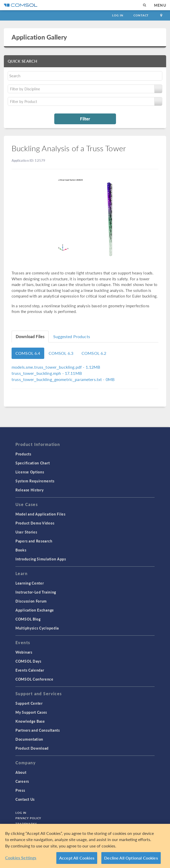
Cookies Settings (21, 858)
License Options (30, 472)
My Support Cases (31, 712)
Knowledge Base (30, 721)
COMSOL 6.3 (61, 353)
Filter (85, 119)
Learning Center (30, 583)
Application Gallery (39, 37)
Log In (118, 15)
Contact (141, 15)
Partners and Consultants (38, 730)
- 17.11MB (47, 373)
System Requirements (35, 481)
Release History (30, 490)
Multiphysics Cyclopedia (37, 628)
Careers (22, 781)
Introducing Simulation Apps (41, 559)
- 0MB (63, 379)
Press (20, 790)
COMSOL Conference (34, 679)
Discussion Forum (31, 601)
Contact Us (25, 799)
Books (21, 550)
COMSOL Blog (28, 619)
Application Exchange (35, 610)
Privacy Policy (28, 818)
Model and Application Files (41, 514)
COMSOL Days (28, 661)
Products (23, 454)
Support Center (29, 703)
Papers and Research (34, 541)
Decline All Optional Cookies (131, 858)
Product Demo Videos (35, 523)
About (21, 772)
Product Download (32, 748)
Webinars (24, 652)
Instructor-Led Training (36, 592)
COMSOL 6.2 (94, 353)
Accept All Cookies (77, 858)
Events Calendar (30, 670)
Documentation (29, 739)
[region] (85, 846)
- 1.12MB (56, 367)
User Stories (26, 532)
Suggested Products (72, 336)
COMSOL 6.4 (28, 353)
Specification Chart (33, 463)
